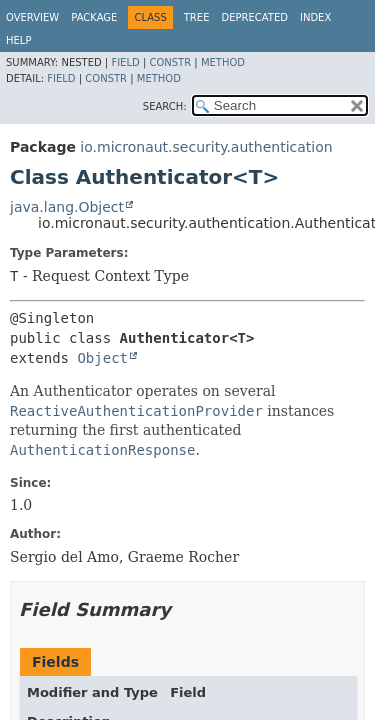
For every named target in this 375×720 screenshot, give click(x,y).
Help (18, 40)
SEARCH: (165, 106)
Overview (32, 17)
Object (102, 358)
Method (223, 62)
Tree (197, 17)
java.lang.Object (67, 207)
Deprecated (254, 17)
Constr (170, 62)
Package (94, 17)
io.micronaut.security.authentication (206, 147)
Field (125, 62)
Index (315, 17)
